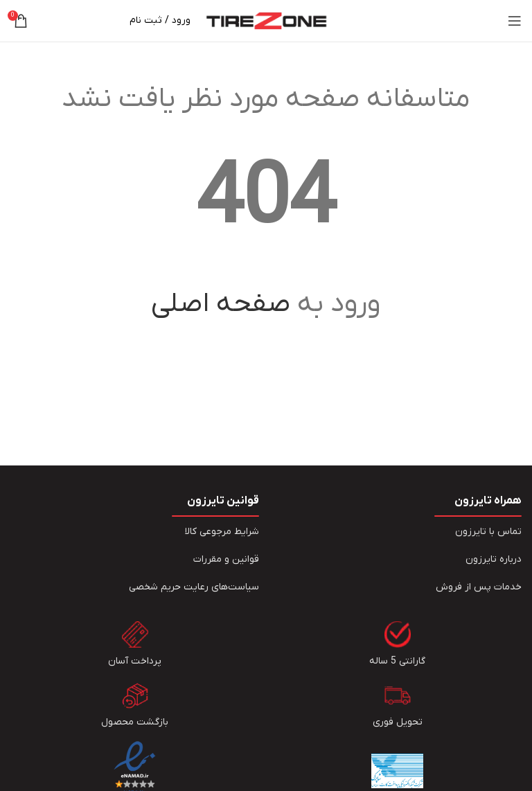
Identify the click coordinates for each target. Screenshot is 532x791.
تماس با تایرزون (488, 532)
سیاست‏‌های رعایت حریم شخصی (194, 587)
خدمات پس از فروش (479, 587)
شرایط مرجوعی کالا (222, 532)
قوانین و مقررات (226, 559)
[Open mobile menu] (515, 21)
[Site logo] (266, 20)
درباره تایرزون (494, 559)
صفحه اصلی (221, 304)
